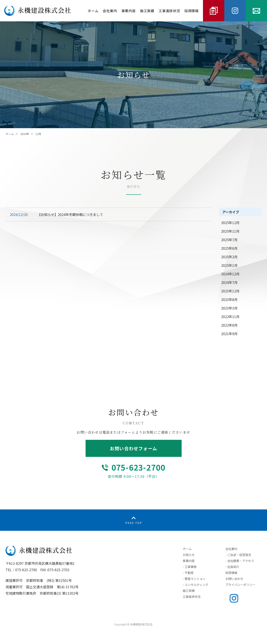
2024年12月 (230, 274)
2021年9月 (229, 334)
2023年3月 (229, 308)
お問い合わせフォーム (133, 448)
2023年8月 (229, 299)
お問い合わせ (234, 579)
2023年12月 (230, 291)
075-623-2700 (138, 467)
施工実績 (147, 11)
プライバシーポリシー (240, 585)
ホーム (93, 11)
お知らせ (189, 555)
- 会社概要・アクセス (240, 561)
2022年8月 (229, 325)
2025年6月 (229, 248)
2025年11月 (230, 231)
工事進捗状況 (169, 11)
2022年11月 (230, 317)
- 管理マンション (194, 579)
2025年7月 (229, 240)
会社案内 (110, 11)
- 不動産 (188, 573)
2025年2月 (229, 257)
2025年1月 (229, 265)
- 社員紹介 (232, 567)
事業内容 (129, 11)
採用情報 (192, 11)
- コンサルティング (196, 585)
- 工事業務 (190, 567)
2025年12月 (230, 223)
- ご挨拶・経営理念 (238, 555)
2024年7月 (229, 282)
